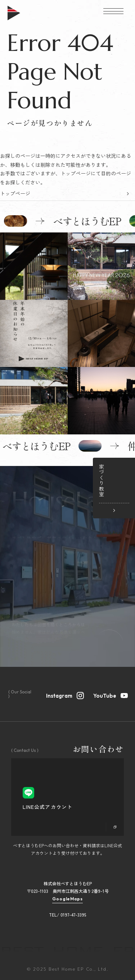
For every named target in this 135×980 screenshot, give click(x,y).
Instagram (65, 695)
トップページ (15, 193)
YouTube (110, 695)
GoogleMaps (68, 899)
